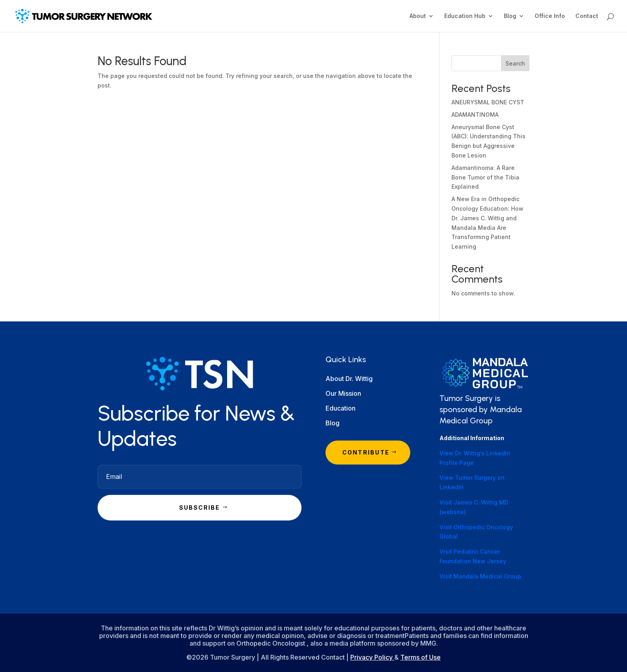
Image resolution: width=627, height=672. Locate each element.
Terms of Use (420, 657)
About (418, 16)
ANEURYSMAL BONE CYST (488, 102)
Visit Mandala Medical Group (480, 576)
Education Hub (465, 16)
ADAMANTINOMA (475, 115)
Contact (587, 16)
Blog (510, 16)
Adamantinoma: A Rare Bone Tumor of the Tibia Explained (485, 177)
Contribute (366, 452)
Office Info (550, 16)
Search (515, 63)
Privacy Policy (372, 657)
